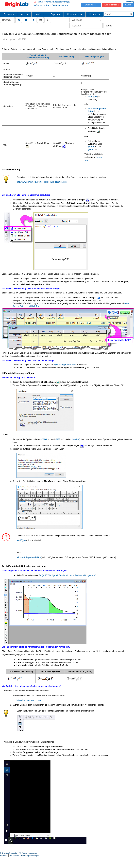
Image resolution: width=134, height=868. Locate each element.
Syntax (65, 365)
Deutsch (7, 20)
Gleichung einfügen (94, 57)
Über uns (94, 14)
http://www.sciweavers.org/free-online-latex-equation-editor (42, 182)
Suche (109, 26)
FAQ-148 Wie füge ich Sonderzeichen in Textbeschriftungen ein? (67, 575)
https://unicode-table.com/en (29, 700)
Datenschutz (14, 856)
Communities (75, 14)
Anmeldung (129, 2)
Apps (25, 14)
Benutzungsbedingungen (30, 856)
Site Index (4, 856)
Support (55, 14)
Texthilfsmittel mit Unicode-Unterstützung (38, 57)
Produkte (9, 14)
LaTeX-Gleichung (66, 57)
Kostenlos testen (112, 5)
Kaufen (128, 5)
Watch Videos (91, 5)
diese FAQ (76, 439)
